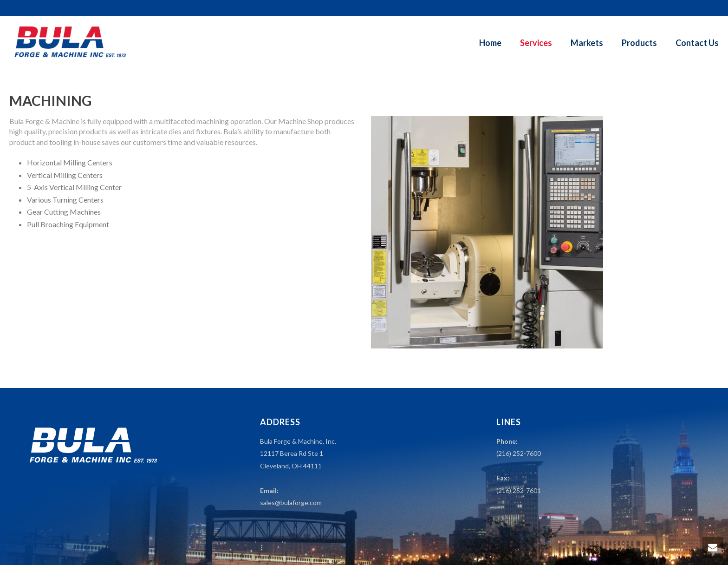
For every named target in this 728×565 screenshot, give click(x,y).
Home (490, 43)
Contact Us (697, 43)
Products (639, 43)
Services (536, 43)
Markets (587, 43)
